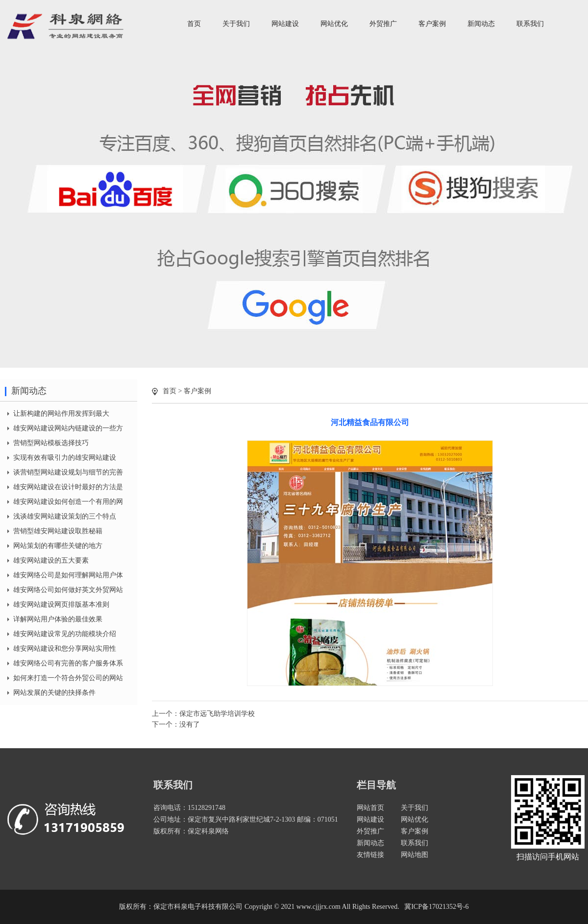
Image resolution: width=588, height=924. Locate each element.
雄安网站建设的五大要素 (51, 560)
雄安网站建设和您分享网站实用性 (65, 649)
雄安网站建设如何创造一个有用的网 (68, 502)
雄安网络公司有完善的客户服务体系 (68, 663)
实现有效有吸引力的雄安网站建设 (65, 458)
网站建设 (285, 24)
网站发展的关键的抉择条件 (54, 693)
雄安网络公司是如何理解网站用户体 (68, 575)
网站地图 (415, 855)
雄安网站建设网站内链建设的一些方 (68, 428)
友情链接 (370, 855)
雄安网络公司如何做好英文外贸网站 (68, 590)
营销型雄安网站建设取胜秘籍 (58, 531)
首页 (194, 24)
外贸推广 (383, 24)
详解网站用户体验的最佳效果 (58, 619)
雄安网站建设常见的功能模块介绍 (65, 634)
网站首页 (370, 808)
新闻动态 (481, 24)
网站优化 (334, 24)
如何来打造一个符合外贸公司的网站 (68, 678)
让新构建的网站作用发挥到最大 (61, 414)
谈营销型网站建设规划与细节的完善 (68, 472)
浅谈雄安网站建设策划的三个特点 (65, 516)
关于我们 (236, 24)
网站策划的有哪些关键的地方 (58, 546)
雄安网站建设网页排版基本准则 (61, 604)
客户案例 (432, 24)
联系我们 (530, 24)
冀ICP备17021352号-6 (436, 907)
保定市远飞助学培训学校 (217, 714)
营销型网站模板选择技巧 (51, 443)
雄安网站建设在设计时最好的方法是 (68, 487)
